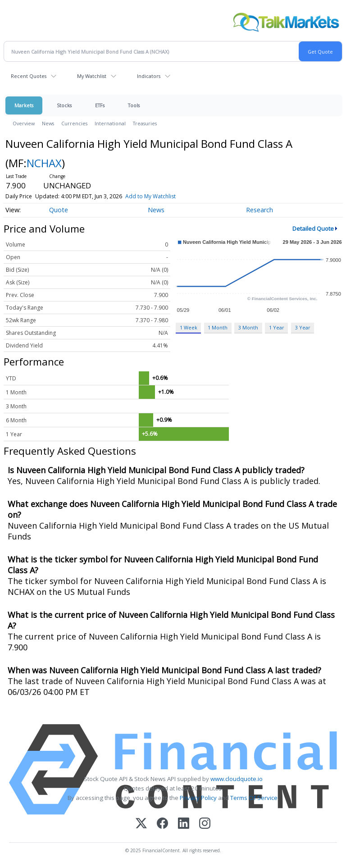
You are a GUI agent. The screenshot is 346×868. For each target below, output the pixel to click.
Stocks (64, 105)
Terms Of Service (254, 798)
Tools (134, 105)
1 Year (277, 327)
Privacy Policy (198, 798)
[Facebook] (162, 824)
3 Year (303, 327)
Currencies (74, 123)
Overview (24, 123)
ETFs (100, 105)
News (48, 123)
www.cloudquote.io (237, 779)
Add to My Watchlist (150, 196)
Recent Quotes (29, 76)
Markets (24, 105)
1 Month (218, 327)
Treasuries (145, 123)
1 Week (189, 327)
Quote (59, 210)
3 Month (248, 327)
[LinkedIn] (184, 824)
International (110, 123)
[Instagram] (205, 824)
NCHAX (44, 163)
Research (259, 210)
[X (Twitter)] (141, 824)
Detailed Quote (313, 228)
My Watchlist (92, 76)
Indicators (149, 76)
